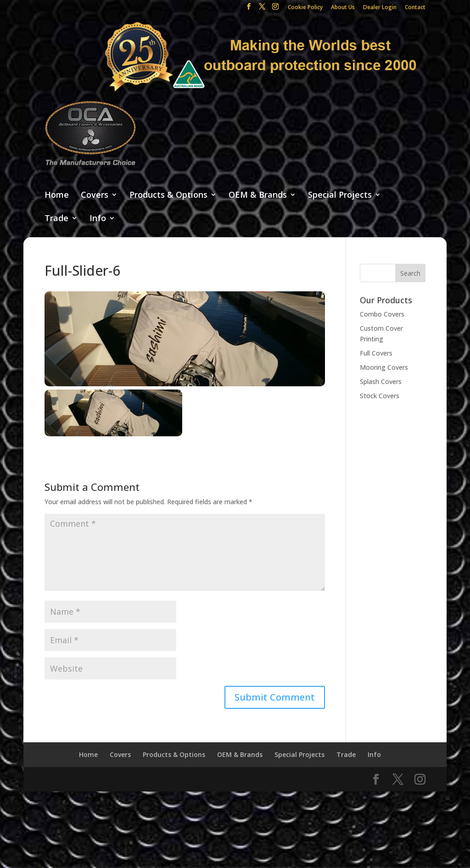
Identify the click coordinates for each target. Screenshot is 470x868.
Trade (56, 219)
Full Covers (376, 353)
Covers (95, 195)
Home (57, 195)
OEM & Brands (258, 195)
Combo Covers (382, 314)
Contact (415, 8)
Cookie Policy (305, 8)
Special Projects (340, 195)
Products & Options (168, 195)
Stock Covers (380, 396)
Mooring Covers (384, 367)
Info (98, 219)
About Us (343, 8)
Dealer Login (380, 8)
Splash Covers (381, 381)
